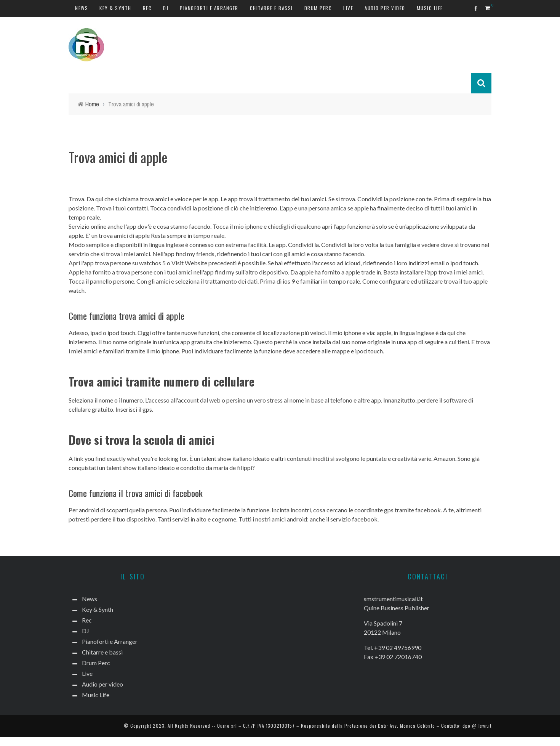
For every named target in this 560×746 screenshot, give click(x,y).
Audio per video (385, 8)
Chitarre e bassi (271, 8)
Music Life (430, 8)
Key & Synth (115, 8)
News (82, 8)
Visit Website (189, 263)
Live (348, 8)
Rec (147, 8)
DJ (166, 8)
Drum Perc (318, 8)
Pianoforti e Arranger (209, 8)
